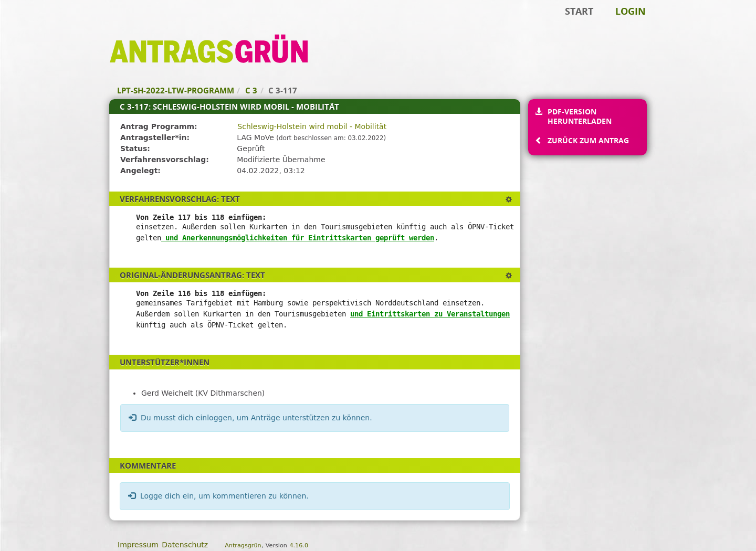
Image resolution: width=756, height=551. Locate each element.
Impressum (138, 545)
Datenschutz (185, 545)
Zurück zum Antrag (588, 140)
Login (631, 11)
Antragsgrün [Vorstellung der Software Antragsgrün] (243, 545)
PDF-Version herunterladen (579, 116)
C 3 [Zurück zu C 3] (251, 90)
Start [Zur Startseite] (579, 11)
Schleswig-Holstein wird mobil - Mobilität (312, 126)
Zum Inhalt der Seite (44, 24)
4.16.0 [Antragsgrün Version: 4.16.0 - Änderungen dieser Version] (299, 545)
